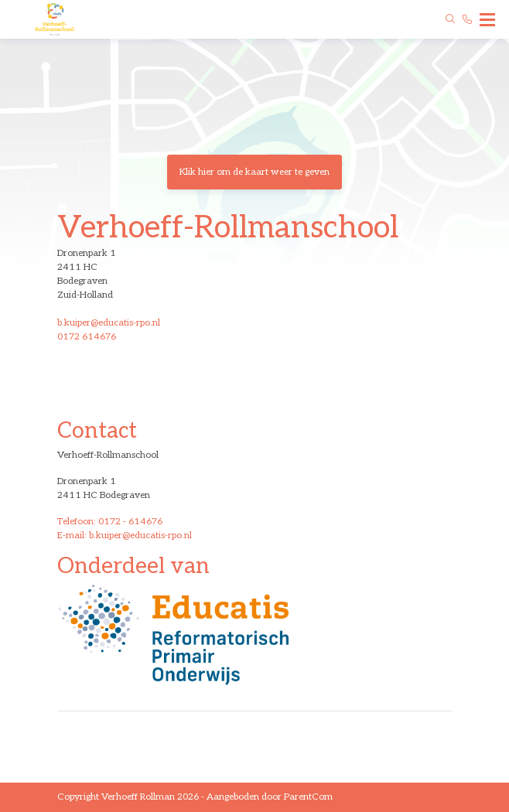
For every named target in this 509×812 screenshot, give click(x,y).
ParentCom (308, 797)
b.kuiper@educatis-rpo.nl (109, 323)
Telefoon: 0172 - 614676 (110, 522)
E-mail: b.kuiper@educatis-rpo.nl (125, 536)
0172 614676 (87, 337)
